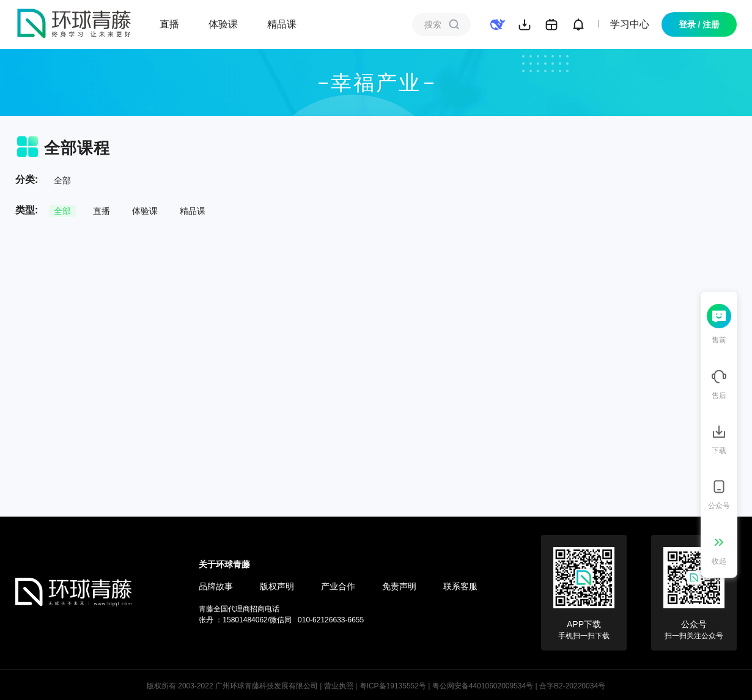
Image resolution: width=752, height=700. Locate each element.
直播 (169, 24)
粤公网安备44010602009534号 (483, 686)
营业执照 (339, 686)
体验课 (223, 24)
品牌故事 (216, 586)
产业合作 (338, 586)
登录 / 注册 (699, 24)
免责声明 (399, 586)
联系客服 (460, 586)
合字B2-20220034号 (572, 686)
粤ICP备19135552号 (393, 686)
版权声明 (277, 586)
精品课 (282, 24)
